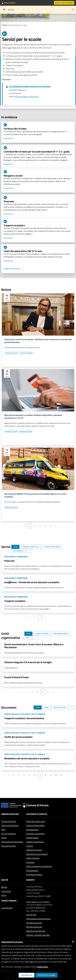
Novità (5, 880)
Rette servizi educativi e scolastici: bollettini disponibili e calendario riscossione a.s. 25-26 (33, 417)
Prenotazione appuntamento (38, 919)
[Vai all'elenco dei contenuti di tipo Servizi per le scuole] (11, 353)
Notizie (4, 887)
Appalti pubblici (32, 838)
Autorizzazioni (32, 870)
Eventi (10, 908)
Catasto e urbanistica (35, 842)
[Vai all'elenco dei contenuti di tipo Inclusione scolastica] (26, 353)
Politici (4, 838)
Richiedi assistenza (34, 927)
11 (61, 775)
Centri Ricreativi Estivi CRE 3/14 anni (23, 251)
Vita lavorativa (32, 829)
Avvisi (4, 895)
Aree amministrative (10, 825)
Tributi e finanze (33, 858)
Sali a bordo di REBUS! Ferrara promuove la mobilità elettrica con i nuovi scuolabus (35, 495)
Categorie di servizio (37, 814)
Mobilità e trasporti (34, 850)
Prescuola (9, 201)
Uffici (3, 829)
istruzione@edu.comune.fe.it (27, 96)
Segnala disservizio (34, 923)
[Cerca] (73, 10)
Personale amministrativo (12, 842)
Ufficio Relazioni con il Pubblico (38, 902)
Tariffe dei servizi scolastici (18, 737)
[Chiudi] (73, 941)
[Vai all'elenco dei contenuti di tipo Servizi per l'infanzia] (26, 431)
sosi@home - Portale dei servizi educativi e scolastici (32, 582)
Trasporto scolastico (14, 225)
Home (5, 25)
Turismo (30, 846)
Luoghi (4, 908)
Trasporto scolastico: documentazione (24, 718)
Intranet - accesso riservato (38, 935)
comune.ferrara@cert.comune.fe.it (39, 905)
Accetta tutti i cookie (46, 975)
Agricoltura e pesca (34, 874)
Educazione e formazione (37, 854)
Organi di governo (9, 821)
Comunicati (6, 891)
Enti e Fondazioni (8, 833)
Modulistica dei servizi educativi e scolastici (27, 758)
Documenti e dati (8, 846)
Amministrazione (10, 814)
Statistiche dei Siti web (36, 931)
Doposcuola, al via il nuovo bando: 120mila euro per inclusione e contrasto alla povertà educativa (38, 341)
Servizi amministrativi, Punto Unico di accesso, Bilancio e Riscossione (34, 646)
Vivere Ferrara (9, 901)
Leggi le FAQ (31, 915)
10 (56, 775)
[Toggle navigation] (4, 9)
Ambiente (30, 862)
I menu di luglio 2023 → (13, 269)
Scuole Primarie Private (16, 677)
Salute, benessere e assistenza (39, 866)
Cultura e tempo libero (35, 825)
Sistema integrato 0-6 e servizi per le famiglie (28, 662)
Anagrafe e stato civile (35, 821)
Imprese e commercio (35, 833)
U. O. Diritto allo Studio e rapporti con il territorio (30, 86)
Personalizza (27, 975)
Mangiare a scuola (13, 176)
